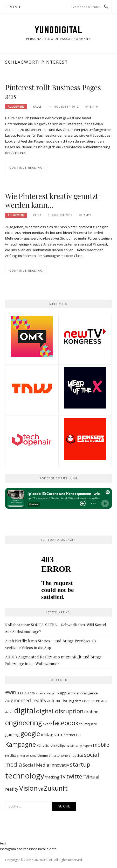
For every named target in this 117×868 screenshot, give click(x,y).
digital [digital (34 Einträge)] (25, 710)
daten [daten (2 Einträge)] (9, 712)
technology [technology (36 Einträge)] (25, 776)
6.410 (94, 107)
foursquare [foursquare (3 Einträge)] (88, 724)
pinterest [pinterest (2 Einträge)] (23, 756)
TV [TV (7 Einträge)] (63, 777)
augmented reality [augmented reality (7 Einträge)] (26, 700)
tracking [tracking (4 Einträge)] (52, 777)
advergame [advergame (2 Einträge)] (51, 693)
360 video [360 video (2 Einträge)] (37, 693)
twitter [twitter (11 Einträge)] (75, 776)
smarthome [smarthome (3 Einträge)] (39, 755)
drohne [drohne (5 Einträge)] (91, 712)
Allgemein (16, 107)
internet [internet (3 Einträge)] (69, 735)
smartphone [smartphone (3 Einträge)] (58, 755)
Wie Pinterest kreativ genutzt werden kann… (52, 200)
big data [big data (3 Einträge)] (75, 701)
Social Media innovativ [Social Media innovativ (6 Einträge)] (46, 765)
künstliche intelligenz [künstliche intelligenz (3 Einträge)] (53, 745)
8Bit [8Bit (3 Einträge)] (26, 693)
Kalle (37, 107)
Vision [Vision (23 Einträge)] (28, 788)
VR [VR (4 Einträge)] (41, 789)
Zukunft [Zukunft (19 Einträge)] (56, 788)
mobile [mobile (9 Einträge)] (101, 745)
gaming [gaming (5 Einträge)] (12, 735)
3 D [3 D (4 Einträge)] (20, 693)
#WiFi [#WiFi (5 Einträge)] (11, 693)
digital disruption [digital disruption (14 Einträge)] (60, 711)
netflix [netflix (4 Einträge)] (11, 755)
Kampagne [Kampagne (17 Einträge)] (20, 744)
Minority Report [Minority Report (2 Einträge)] (81, 746)
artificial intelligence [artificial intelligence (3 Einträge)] (83, 693)
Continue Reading (26, 168)
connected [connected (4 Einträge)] (91, 701)
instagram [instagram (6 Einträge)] (51, 734)
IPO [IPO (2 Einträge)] (78, 735)
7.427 (87, 215)
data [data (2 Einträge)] (104, 701)
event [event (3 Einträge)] (47, 724)
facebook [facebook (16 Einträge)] (65, 723)
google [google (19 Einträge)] (30, 734)
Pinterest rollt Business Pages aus (53, 92)
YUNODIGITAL (59, 30)
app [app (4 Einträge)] (63, 693)
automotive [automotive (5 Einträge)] (58, 701)
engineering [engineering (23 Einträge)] (24, 723)
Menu (15, 7)
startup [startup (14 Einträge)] (80, 764)
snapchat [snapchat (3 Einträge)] (76, 755)
